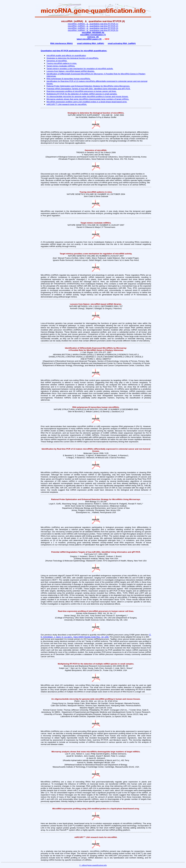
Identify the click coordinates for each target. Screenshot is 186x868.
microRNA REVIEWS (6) (93, 32)
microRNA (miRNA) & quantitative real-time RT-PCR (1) (93, 24)
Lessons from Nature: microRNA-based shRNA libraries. (71, 71)
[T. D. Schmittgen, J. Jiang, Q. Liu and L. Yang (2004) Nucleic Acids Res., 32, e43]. (96, 636)
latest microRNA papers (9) (89, 39)
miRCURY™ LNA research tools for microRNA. (67, 104)
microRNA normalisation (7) (93, 35)
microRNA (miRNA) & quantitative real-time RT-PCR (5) (93, 30)
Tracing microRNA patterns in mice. (62, 63)
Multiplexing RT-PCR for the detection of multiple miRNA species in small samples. (82, 94)
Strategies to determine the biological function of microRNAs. (73, 58)
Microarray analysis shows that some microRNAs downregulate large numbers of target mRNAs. (88, 99)
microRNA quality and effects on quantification (66, 55)
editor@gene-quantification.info (94, 865)
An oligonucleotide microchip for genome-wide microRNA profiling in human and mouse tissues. (87, 96)
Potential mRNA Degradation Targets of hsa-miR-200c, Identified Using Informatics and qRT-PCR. (88, 89)
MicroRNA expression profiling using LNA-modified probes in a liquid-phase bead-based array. (87, 102)
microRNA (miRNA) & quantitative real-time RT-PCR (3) (93, 28)
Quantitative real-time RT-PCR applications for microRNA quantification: (74, 51)
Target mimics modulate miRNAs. (61, 66)
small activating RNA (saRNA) (122, 43)
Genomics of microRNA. (57, 61)
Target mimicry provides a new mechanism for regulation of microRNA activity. (80, 69)
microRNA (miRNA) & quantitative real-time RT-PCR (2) (93, 26)
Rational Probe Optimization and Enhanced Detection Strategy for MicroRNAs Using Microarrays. (88, 86)
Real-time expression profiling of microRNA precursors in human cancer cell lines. (82, 91)
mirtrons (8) (93, 37)
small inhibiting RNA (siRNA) (91, 43)
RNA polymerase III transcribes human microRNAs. (69, 79)
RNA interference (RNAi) (61, 43)
